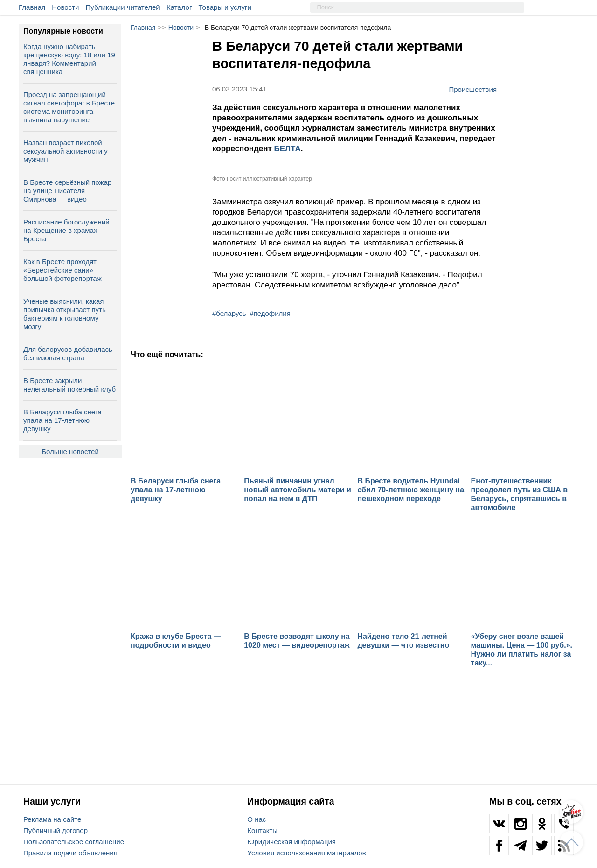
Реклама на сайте (52, 819)
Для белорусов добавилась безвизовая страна (68, 353)
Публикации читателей (123, 7)
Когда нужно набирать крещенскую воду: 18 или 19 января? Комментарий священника (69, 59)
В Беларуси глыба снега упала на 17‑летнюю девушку (62, 420)
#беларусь (229, 313)
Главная (32, 7)
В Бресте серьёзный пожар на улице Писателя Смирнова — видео (67, 191)
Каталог (179, 7)
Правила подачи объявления (70, 853)
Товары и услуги (225, 7)
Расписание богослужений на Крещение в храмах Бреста (66, 230)
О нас (257, 819)
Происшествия (473, 89)
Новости (65, 7)
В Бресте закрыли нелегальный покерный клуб (69, 385)
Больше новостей (70, 451)
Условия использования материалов (306, 853)
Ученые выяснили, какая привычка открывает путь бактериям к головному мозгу (65, 314)
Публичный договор (56, 830)
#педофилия (270, 313)
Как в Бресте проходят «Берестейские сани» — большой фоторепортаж (63, 270)
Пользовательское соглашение (74, 842)
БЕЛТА (288, 149)
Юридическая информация (292, 842)
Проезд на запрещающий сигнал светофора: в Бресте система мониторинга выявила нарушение (69, 107)
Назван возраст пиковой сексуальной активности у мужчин (66, 151)
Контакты (262, 830)
